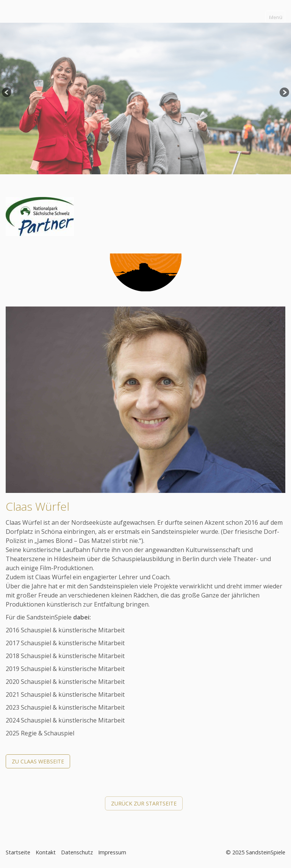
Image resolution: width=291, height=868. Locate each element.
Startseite (18, 852)
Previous (7, 93)
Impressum (112, 852)
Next (284, 93)
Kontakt (46, 852)
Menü (275, 17)
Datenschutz (77, 852)
